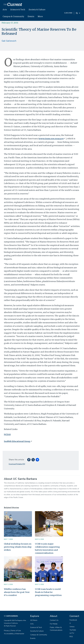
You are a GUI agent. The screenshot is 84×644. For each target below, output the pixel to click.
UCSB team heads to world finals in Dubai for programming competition (48, 592)
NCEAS (7, 434)
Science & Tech (18, 9)
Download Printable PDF (17, 464)
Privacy (7, 631)
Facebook (73, 620)
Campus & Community (13, 16)
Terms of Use (16, 631)
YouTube (73, 630)
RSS (71, 637)
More (40, 16)
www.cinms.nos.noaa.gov (52, 139)
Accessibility (9, 634)
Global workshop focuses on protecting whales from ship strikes (18, 547)
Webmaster (20, 634)
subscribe (68, 13)
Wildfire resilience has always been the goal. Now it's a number (17, 592)
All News (34, 620)
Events (31, 16)
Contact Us (54, 620)
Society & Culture (37, 9)
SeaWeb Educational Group (18, 441)
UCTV (72, 633)
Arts (5, 9)
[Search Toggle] (78, 13)
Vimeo (72, 627)
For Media (54, 624)
